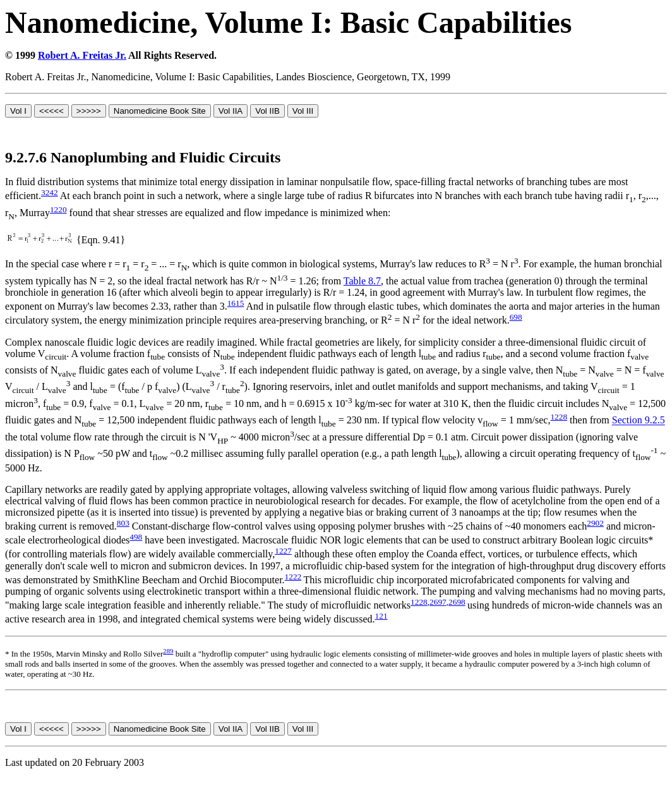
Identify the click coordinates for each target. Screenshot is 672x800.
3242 (50, 192)
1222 (293, 577)
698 (516, 317)
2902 (595, 523)
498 (136, 537)
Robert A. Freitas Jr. (82, 55)
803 (123, 523)
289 (168, 651)
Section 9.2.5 (639, 421)
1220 (58, 209)
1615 (236, 303)
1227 (283, 551)
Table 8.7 (362, 281)
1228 (559, 417)
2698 (457, 602)
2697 (438, 602)
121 (381, 616)
